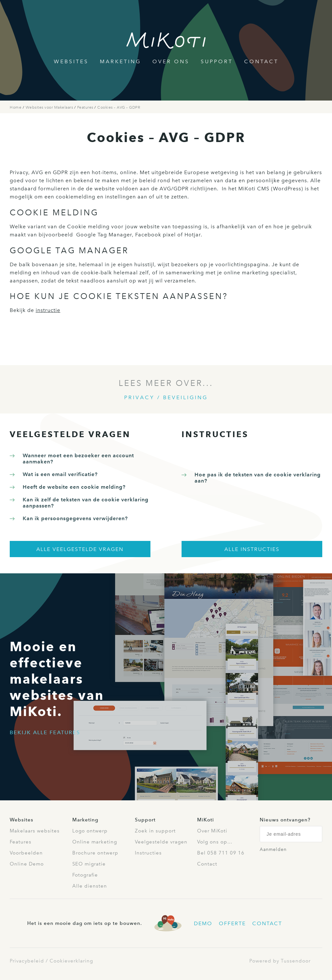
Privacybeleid (27, 961)
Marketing (120, 61)
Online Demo (27, 864)
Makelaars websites (35, 831)
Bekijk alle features (45, 732)
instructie (48, 310)
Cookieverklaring (71, 961)
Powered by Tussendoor (280, 961)
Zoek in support (155, 831)
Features (86, 107)
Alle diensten (90, 886)
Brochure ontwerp (95, 853)
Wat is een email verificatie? (60, 474)
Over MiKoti (212, 831)
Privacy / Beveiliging (166, 397)
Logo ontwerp (90, 831)
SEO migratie (89, 864)
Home (16, 107)
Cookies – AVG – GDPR (119, 107)
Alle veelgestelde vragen (80, 549)
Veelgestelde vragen (161, 842)
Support (217, 61)
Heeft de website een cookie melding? (74, 487)
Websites (71, 61)
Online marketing (95, 842)
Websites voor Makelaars (50, 107)
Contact (261, 61)
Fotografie (85, 875)
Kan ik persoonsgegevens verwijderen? (75, 518)
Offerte (232, 923)
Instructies (148, 853)
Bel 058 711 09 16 (221, 853)
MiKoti (206, 820)
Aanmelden (273, 849)
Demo (203, 923)
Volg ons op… (215, 842)
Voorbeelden (26, 853)
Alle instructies (252, 549)
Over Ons (171, 61)
